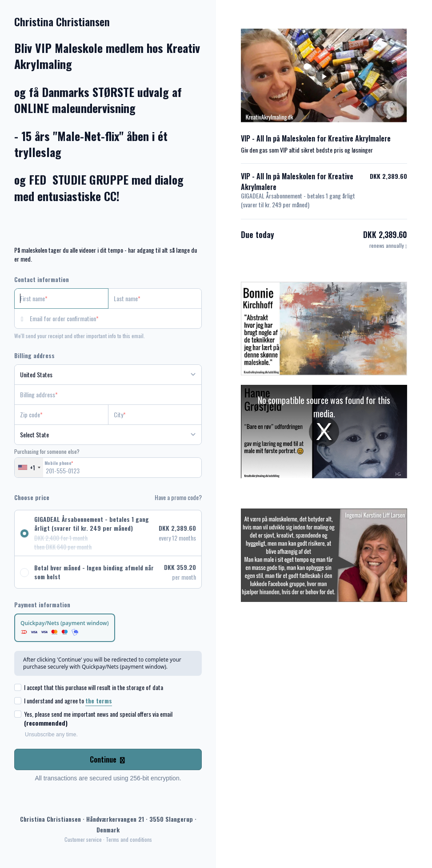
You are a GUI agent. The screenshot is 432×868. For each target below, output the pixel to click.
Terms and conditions (129, 839)
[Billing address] (103, 395)
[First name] (61, 299)
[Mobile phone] (108, 468)
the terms (99, 700)
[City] (155, 415)
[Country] (108, 375)
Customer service (83, 839)
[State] (108, 435)
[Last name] (155, 299)
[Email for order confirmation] (116, 319)
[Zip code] (61, 415)
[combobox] (29, 468)
